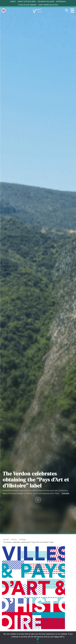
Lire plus (65, 493)
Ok (38, 639)
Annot (13, 2)
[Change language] (4, 10)
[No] (38, 642)
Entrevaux (61, 2)
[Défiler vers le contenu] (38, 500)
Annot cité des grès (27, 2)
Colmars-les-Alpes (46, 2)
